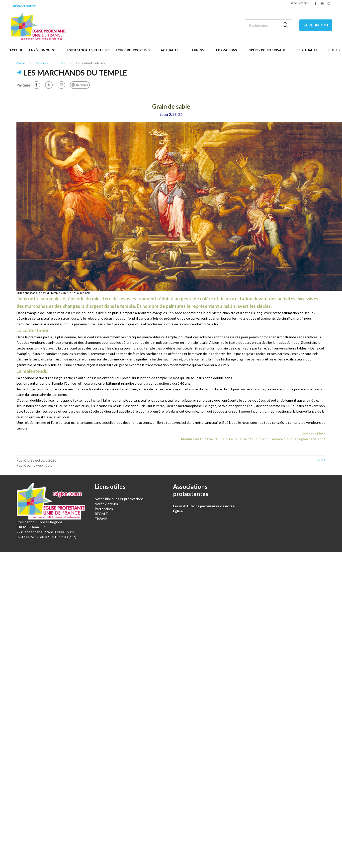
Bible (62, 63)
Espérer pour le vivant (267, 50)
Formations (226, 50)
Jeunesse (198, 50)
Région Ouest (25, 6)
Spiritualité (307, 50)
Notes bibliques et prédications (119, 499)
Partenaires (104, 509)
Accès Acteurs (106, 504)
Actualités (171, 50)
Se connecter (299, 3)
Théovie (101, 519)
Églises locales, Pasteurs (88, 50)
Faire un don (316, 25)
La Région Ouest (43, 50)
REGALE (101, 514)
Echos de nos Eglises (133, 50)
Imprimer (82, 85)
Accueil (16, 50)
